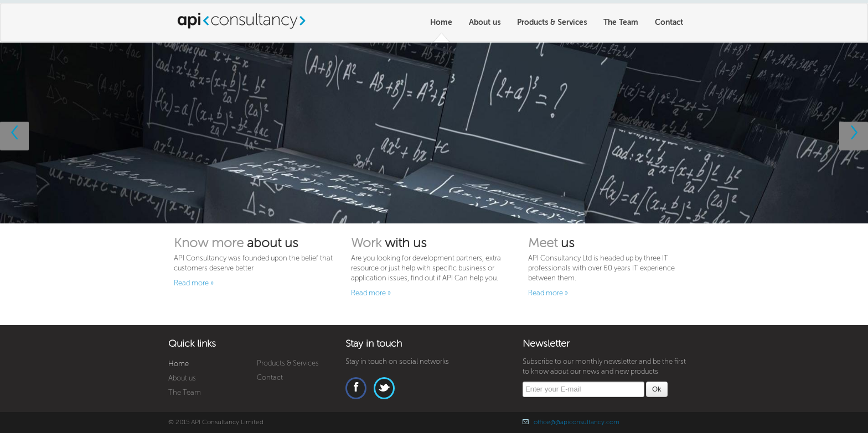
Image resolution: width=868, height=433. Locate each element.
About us (485, 22)
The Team (621, 22)
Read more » (194, 283)
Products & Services (552, 22)
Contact (669, 22)
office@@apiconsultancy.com (577, 422)
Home (441, 22)
